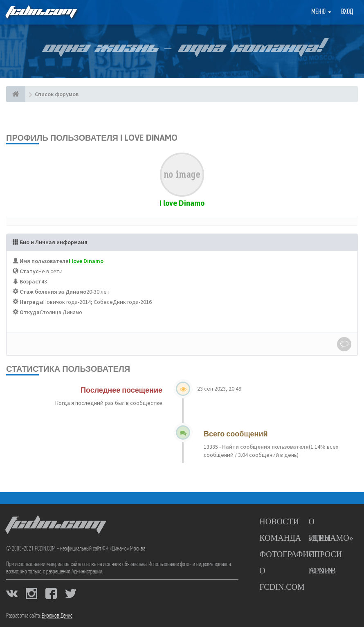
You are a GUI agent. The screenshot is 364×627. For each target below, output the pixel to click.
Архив (322, 571)
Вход (347, 12)
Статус (29, 271)
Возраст (30, 281)
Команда (280, 538)
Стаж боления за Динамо (53, 292)
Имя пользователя (44, 261)
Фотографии (287, 554)
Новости (279, 521)
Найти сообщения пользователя (265, 447)
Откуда (30, 312)
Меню (321, 12)
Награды (31, 302)
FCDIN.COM (40, 12)
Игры (320, 538)
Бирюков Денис (57, 616)
